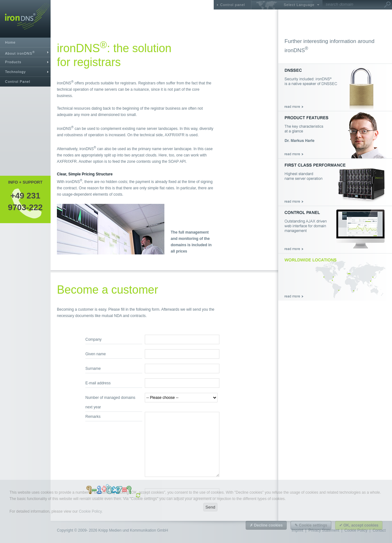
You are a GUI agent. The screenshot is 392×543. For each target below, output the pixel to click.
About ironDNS (20, 53)
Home (10, 42)
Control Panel (18, 82)
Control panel (233, 5)
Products (13, 62)
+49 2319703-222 (25, 201)
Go (387, 5)
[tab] (25, 52)
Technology (15, 72)
